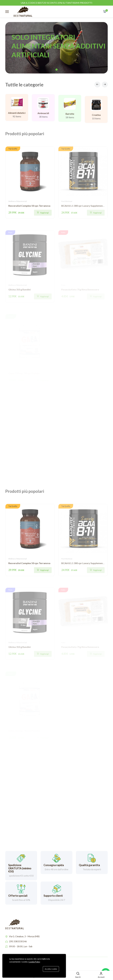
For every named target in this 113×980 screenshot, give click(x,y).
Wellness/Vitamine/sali (18, 201)
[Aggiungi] (43, 213)
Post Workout (67, 201)
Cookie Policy (34, 962)
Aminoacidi (43, 117)
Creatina (96, 123)
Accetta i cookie (51, 969)
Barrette (70, 119)
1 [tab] (57, 70)
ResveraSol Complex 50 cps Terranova (29, 206)
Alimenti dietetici (17, 115)
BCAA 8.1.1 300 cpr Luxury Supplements (83, 206)
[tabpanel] (56, 48)
